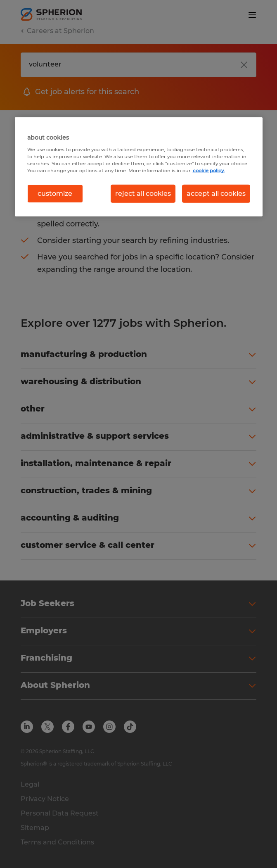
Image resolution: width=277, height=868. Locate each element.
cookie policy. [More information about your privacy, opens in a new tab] (209, 171)
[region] (139, 167)
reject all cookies (143, 194)
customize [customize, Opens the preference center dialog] (55, 194)
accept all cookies (216, 194)
